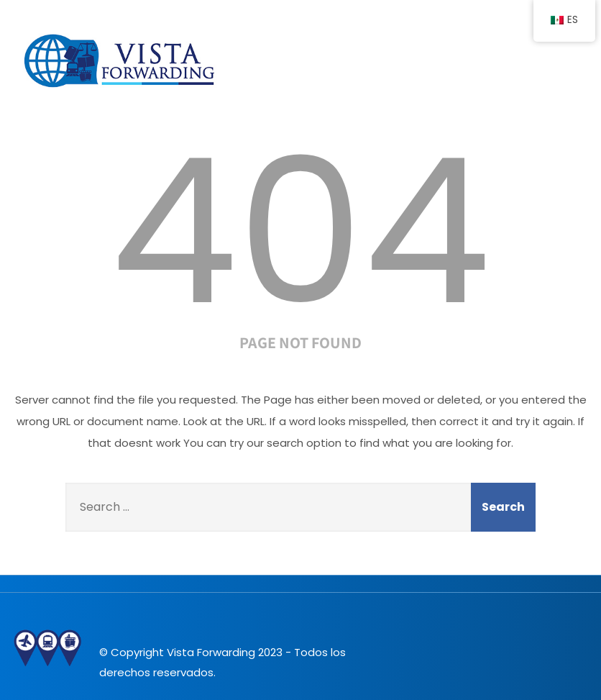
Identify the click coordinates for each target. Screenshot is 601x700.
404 (300, 232)
